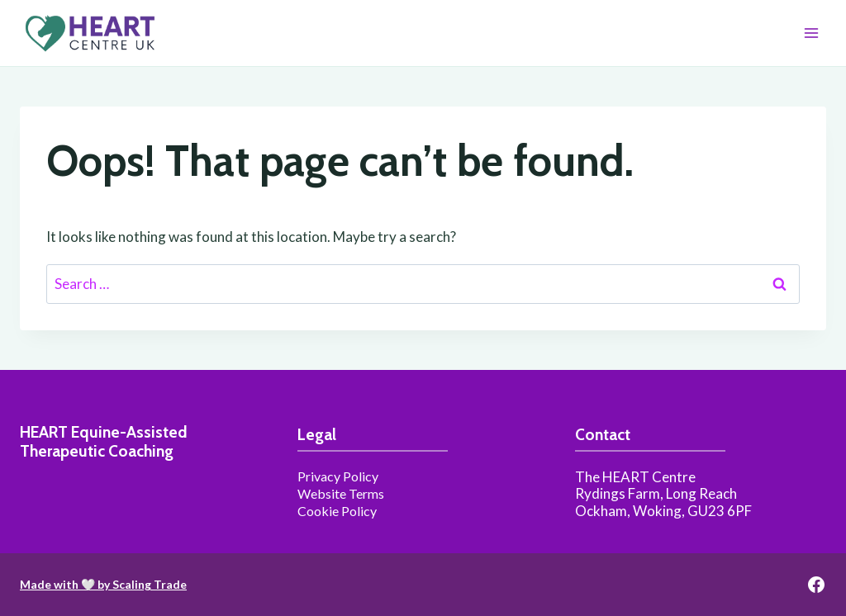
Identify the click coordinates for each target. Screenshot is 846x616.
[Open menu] (811, 33)
